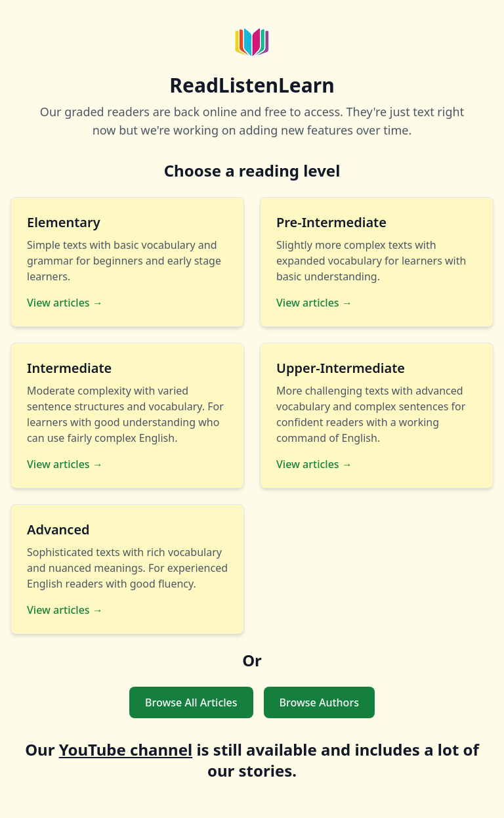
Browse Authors (319, 702)
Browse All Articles (191, 702)
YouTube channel (126, 749)
